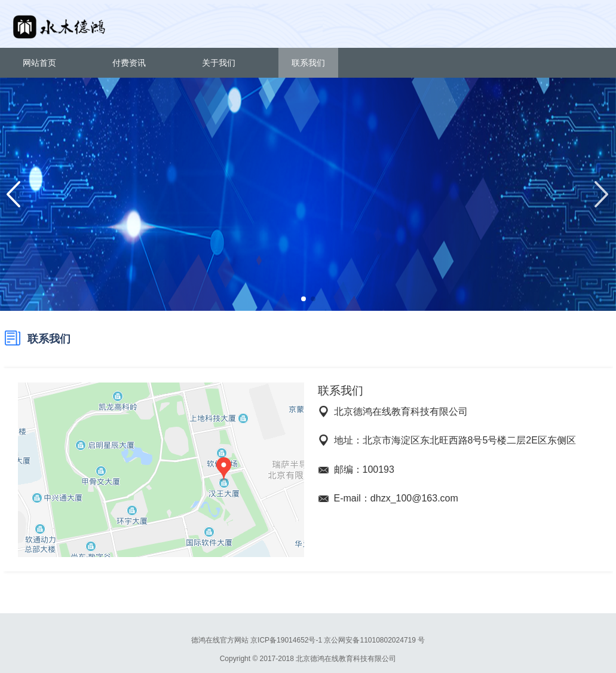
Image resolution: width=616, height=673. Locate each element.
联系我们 (308, 63)
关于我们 (219, 63)
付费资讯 (129, 63)
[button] (304, 299)
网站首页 (39, 63)
